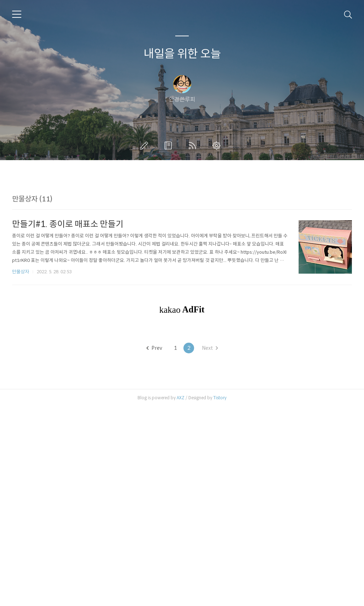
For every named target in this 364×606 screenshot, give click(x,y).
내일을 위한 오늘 (182, 54)
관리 (218, 146)
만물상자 (21, 371)
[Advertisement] (182, 237)
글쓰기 (145, 146)
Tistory (220, 597)
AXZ (181, 597)
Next (210, 547)
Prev (154, 547)
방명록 (170, 146)
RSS (194, 146)
